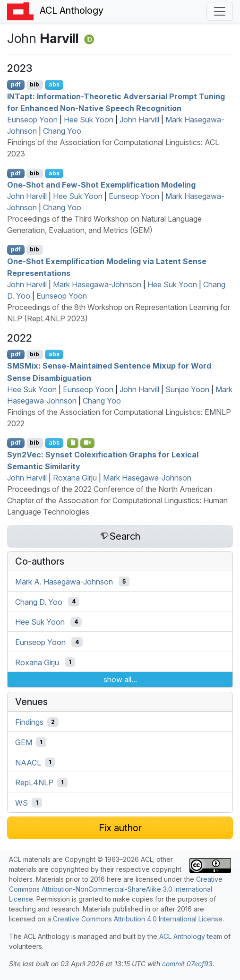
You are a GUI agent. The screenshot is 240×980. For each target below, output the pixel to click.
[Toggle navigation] (220, 11)
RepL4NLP (34, 782)
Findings (29, 722)
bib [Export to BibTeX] (34, 84)
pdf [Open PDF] (16, 84)
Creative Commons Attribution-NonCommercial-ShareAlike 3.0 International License (116, 889)
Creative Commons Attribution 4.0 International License (138, 919)
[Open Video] (87, 443)
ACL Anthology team (191, 936)
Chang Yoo (62, 131)
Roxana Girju (75, 478)
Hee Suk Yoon (89, 120)
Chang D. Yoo (39, 602)
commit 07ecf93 (187, 964)
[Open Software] (73, 443)
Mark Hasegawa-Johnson (97, 284)
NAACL (28, 762)
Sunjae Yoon (187, 389)
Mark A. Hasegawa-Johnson (64, 582)
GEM (24, 742)
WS (21, 803)
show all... (120, 679)
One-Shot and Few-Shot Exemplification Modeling (101, 185)
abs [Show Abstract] (54, 84)
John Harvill (139, 120)
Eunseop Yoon (32, 120)
